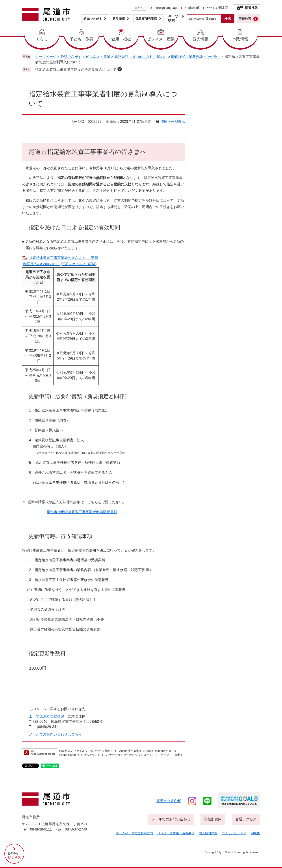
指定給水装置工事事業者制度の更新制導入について (76, 70)
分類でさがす (71, 57)
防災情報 (119, 19)
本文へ (139, 8)
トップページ (46, 57)
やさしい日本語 (217, 8)
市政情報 (240, 39)
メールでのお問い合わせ (171, 819)
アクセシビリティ (234, 833)
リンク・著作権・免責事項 (176, 833)
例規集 (255, 833)
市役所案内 (213, 819)
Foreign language (166, 8)
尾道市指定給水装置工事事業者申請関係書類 (82, 512)
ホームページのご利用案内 (134, 833)
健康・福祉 (121, 39)
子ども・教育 (82, 39)
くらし (42, 39)
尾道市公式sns (169, 801)
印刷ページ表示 (173, 122)
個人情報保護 (208, 833)
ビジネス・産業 (161, 39)
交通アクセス (246, 819)
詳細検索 (245, 19)
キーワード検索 (176, 18)
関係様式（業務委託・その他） (196, 57)
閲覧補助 (251, 8)
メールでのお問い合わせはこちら (55, 734)
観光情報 (200, 39)
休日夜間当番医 (146, 19)
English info (193, 8)
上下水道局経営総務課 (46, 716)
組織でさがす (93, 19)
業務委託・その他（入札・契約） (141, 57)
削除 (120, 69)
